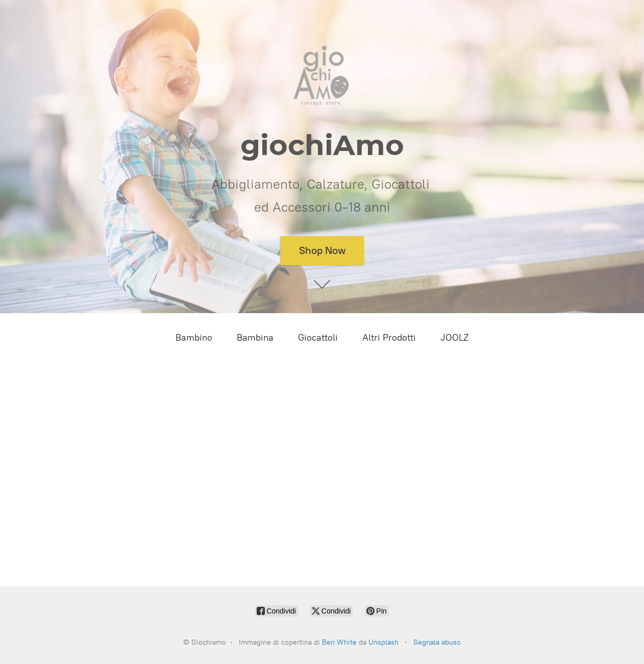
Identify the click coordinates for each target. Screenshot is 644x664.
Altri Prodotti (389, 338)
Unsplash (383, 642)
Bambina (255, 338)
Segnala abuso (437, 642)
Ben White (339, 642)
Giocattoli (318, 338)
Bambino (194, 338)
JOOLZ (455, 338)
